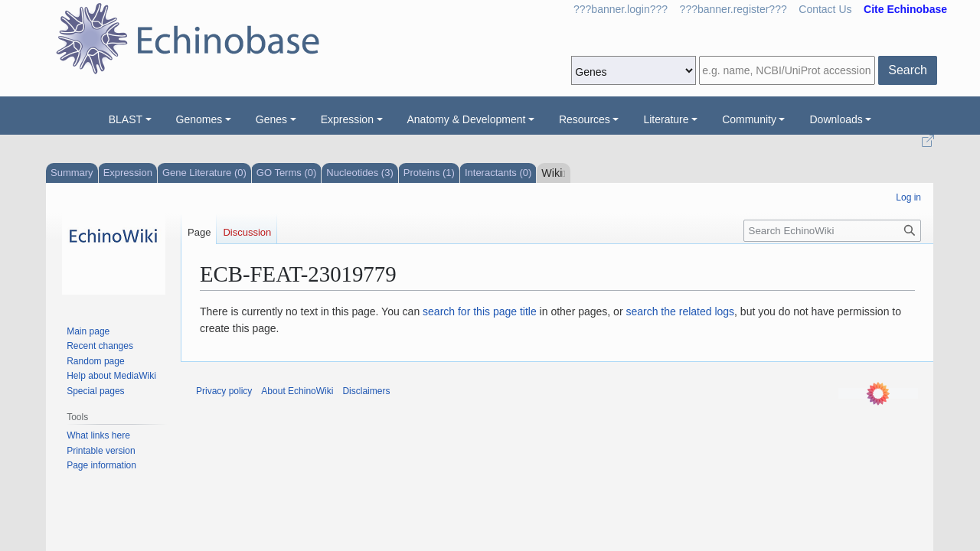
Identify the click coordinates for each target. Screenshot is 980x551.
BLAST (126, 119)
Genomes (199, 119)
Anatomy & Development (467, 119)
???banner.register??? (733, 9)
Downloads (836, 119)
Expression (347, 119)
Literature (666, 119)
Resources (585, 119)
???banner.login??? (621, 9)
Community (749, 119)
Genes (271, 119)
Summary (72, 173)
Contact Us (825, 9)
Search (908, 70)
